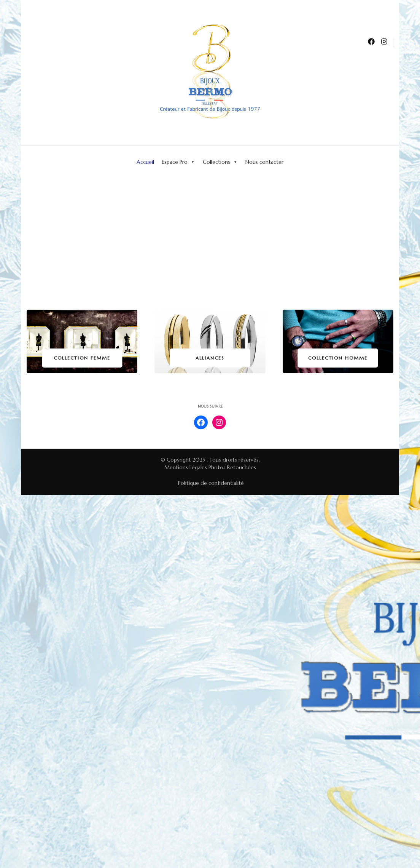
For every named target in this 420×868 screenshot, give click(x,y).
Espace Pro (178, 162)
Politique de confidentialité (211, 483)
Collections (220, 162)
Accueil (145, 162)
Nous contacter (264, 162)
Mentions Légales (186, 467)
